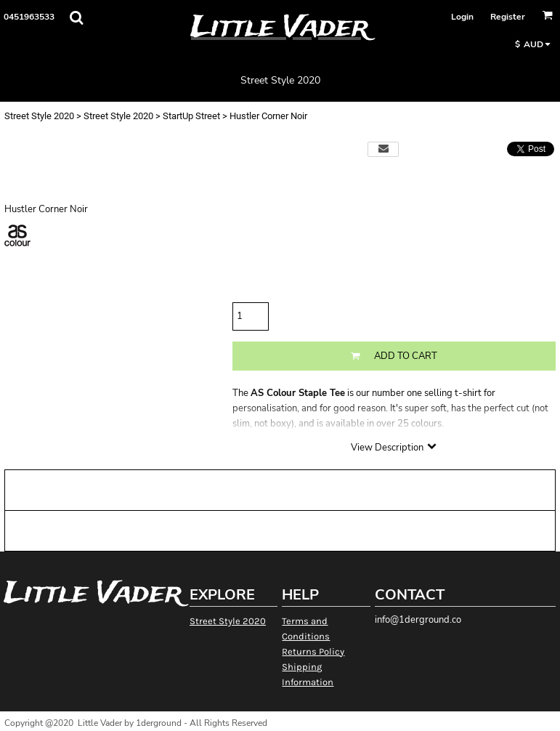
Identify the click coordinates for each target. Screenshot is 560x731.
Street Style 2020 (39, 116)
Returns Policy (313, 651)
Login (462, 17)
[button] (76, 17)
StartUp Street (191, 116)
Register (508, 17)
